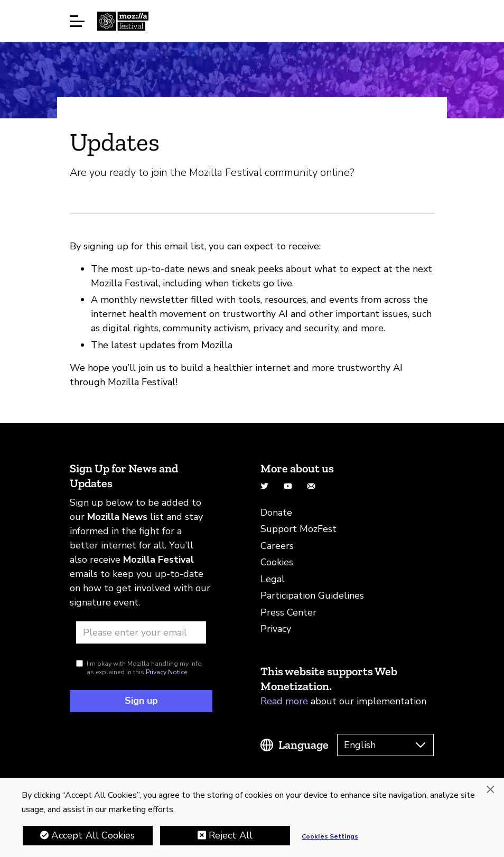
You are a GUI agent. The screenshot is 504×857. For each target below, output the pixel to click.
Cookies (277, 562)
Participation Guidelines (312, 595)
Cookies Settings (330, 837)
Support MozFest (298, 529)
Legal (273, 579)
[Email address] (141, 632)
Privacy (276, 629)
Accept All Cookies (93, 836)
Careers (277, 546)
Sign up (141, 701)
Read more (284, 701)
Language (304, 745)
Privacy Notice (166, 672)
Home (123, 21)
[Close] (490, 790)
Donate (276, 513)
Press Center (288, 612)
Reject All (231, 836)
